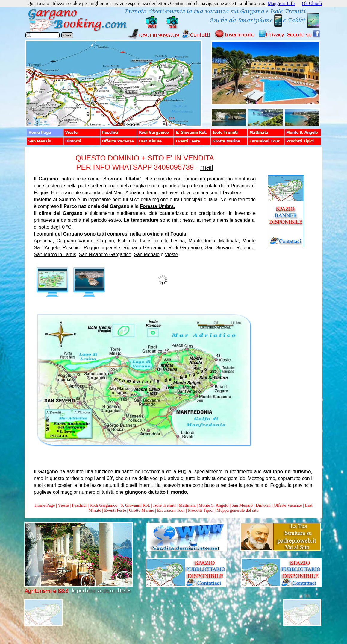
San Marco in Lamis (55, 255)
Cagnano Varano (75, 241)
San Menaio (147, 255)
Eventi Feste (116, 510)
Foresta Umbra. (157, 206)
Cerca (67, 35)
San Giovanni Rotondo (230, 248)
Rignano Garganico (144, 248)
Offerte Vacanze (288, 505)
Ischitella (127, 241)
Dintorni (263, 505)
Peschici (72, 248)
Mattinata (229, 241)
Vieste (172, 255)
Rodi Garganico (185, 248)
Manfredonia (202, 241)
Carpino (106, 241)
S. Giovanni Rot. (135, 505)
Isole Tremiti (154, 241)
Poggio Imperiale (102, 248)
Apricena (43, 241)
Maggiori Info (281, 3)
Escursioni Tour (171, 510)
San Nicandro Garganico (105, 255)
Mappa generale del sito (237, 510)
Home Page (45, 505)
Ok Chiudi (312, 3)
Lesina (178, 241)
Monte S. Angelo (213, 505)
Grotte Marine (141, 510)
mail (207, 167)
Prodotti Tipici (201, 510)
